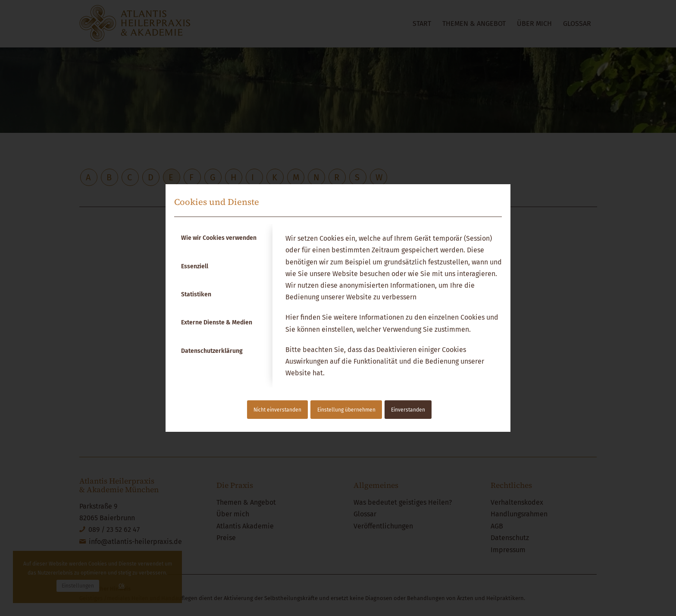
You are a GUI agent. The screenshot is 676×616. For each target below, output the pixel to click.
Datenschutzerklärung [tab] (212, 351)
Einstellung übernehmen (346, 410)
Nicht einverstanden (277, 410)
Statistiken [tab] (196, 294)
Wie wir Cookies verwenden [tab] (219, 238)
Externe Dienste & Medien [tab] (217, 322)
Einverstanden (408, 410)
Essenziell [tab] (195, 266)
